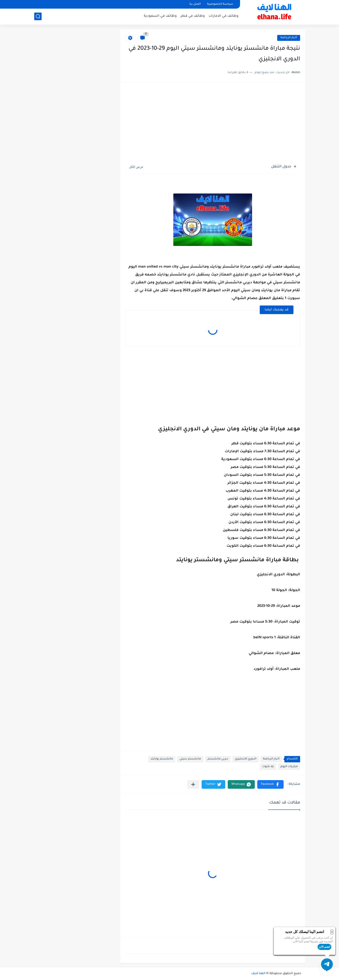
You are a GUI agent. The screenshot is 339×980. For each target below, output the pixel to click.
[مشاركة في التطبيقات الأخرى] (193, 784)
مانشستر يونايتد (162, 759)
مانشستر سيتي (190, 759)
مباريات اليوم (289, 767)
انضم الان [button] (324, 947)
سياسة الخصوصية (220, 4)
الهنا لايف (258, 974)
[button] (270, 784)
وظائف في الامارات (224, 16)
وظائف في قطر (193, 16)
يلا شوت (268, 767)
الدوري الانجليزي (246, 759)
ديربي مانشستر (218, 759)
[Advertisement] (213, 122)
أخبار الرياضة (289, 38)
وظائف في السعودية (160, 16)
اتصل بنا (195, 4)
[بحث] (38, 16)
